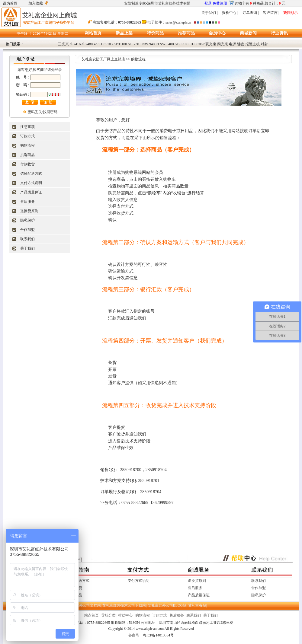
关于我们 (209, 13)
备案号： (136, 635)
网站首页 (93, 33)
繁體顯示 (291, 13)
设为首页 (10, 3)
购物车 (240, 3)
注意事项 (27, 127)
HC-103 (107, 44)
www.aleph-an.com (150, 629)
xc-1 (97, 44)
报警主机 (252, 44)
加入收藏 (36, 3)
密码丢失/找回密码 (42, 112)
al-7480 (87, 44)
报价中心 (229, 13)
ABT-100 (120, 44)
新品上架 (124, 33)
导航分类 (108, 615)
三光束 (63, 44)
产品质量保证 (31, 192)
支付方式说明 (31, 183)
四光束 (223, 44)
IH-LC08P (197, 44)
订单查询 (250, 13)
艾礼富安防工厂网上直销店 (103, 59)
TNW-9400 (148, 44)
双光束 (211, 44)
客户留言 (270, 13)
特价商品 (155, 33)
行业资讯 (279, 33)
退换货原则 (29, 211)
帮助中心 (125, 615)
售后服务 (27, 202)
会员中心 (217, 33)
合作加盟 (27, 230)
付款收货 (27, 164)
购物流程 (27, 145)
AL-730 (133, 44)
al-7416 (75, 44)
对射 (264, 44)
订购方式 (27, 136)
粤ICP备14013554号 (158, 635)
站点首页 (92, 615)
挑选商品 (27, 155)
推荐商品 (186, 33)
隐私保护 (27, 220)
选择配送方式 (31, 174)
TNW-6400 (166, 44)
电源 (233, 44)
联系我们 (27, 239)
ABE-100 (182, 44)
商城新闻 (248, 33)
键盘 (241, 44)
